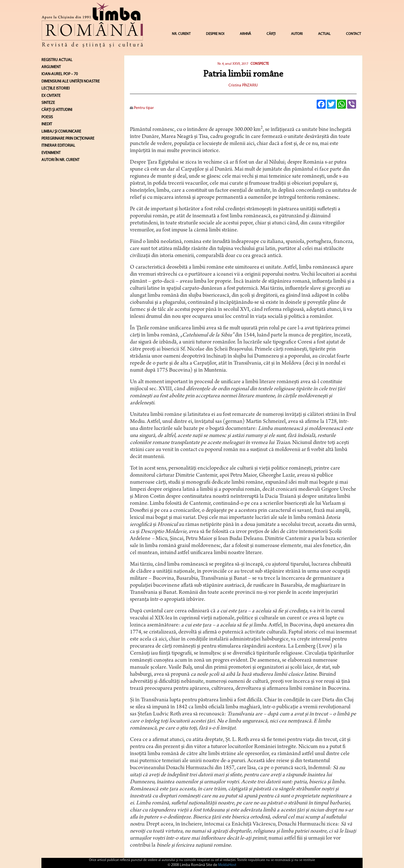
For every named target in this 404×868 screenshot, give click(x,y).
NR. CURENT (181, 34)
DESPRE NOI (215, 34)
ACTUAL (324, 34)
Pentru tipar (142, 108)
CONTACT (353, 34)
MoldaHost (227, 865)
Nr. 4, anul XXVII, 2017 (233, 64)
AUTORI (297, 34)
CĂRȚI (271, 34)
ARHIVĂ (245, 34)
